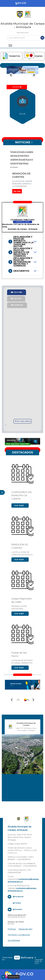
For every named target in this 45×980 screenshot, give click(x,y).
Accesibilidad (14, 940)
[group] (22, 106)
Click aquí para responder (18, 444)
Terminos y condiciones (19, 935)
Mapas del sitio (25, 929)
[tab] (13, 82)
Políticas (12, 929)
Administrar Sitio (23, 33)
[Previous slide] (11, 75)
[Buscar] (42, 38)
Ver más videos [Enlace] (23, 421)
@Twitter (17, 903)
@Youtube (18, 909)
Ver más (17, 191)
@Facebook (18, 897)
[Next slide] (34, 75)
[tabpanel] (22, 75)
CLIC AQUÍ (19, 505)
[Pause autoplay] (17, 87)
